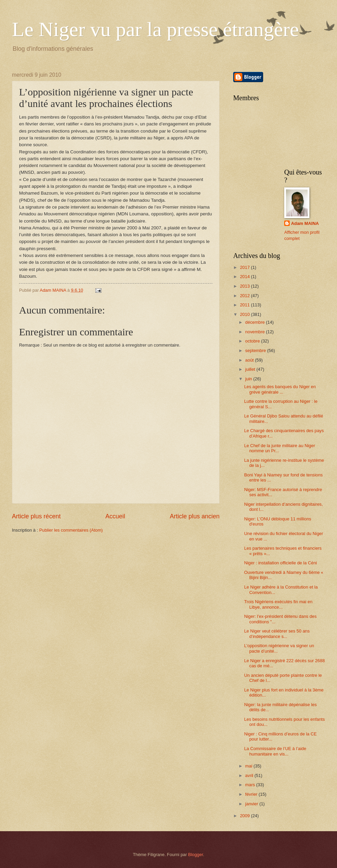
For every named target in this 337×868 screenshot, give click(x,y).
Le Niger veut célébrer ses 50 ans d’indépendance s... (277, 634)
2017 (245, 267)
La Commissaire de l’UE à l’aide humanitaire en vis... (275, 751)
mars (251, 785)
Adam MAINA (305, 223)
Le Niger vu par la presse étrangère (155, 29)
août (250, 360)
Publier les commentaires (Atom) (71, 530)
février (252, 794)
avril (250, 775)
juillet (251, 369)
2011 (245, 305)
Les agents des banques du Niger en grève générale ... (280, 389)
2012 (245, 296)
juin (249, 379)
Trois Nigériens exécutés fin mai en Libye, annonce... (278, 604)
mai (249, 766)
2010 (245, 314)
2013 (245, 286)
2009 (245, 816)
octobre (253, 341)
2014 (245, 277)
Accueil (115, 516)
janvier (252, 804)
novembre (255, 332)
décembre (255, 322)
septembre (256, 351)
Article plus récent (36, 516)
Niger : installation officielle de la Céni (280, 563)
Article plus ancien (195, 516)
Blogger (196, 855)
